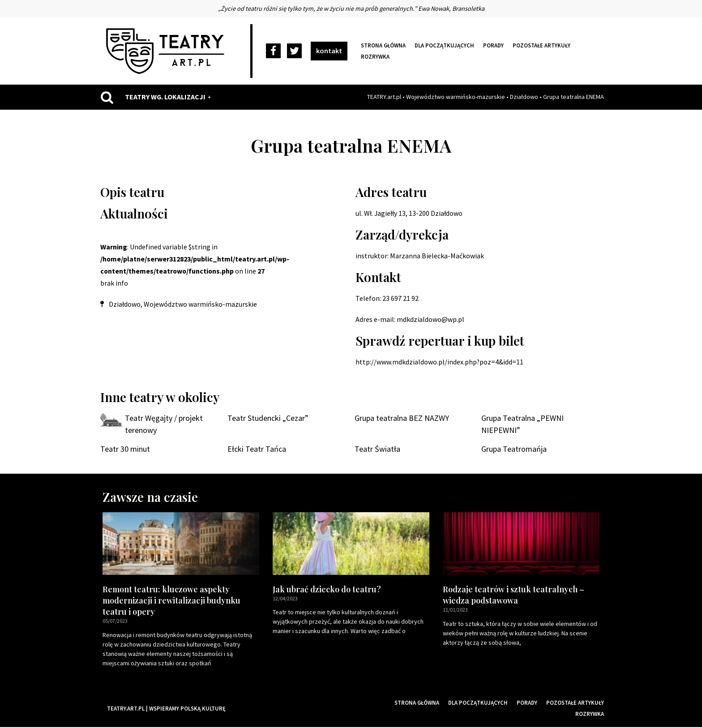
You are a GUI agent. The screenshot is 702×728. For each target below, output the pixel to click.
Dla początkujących (444, 45)
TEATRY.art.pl (384, 97)
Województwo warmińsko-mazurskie (456, 97)
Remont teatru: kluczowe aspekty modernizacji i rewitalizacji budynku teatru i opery (171, 601)
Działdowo (524, 97)
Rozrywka (375, 56)
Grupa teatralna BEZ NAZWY (402, 419)
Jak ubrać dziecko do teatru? (327, 590)
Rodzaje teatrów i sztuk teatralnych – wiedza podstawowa (514, 596)
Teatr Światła (377, 450)
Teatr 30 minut (125, 450)
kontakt (329, 51)
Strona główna (383, 45)
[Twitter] (294, 51)
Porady (493, 45)
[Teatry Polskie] (167, 51)
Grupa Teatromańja (514, 450)
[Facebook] (273, 51)
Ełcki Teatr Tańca (257, 450)
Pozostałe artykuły (541, 45)
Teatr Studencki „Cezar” (268, 419)
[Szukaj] (107, 97)
